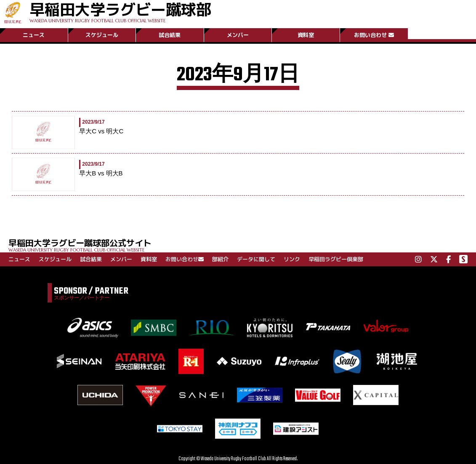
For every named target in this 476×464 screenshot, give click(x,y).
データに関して (256, 259)
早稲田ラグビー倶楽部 (336, 259)
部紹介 (220, 259)
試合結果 (170, 35)
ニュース (34, 35)
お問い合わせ (374, 35)
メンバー (238, 35)
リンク (292, 259)
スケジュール (102, 35)
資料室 (306, 35)
